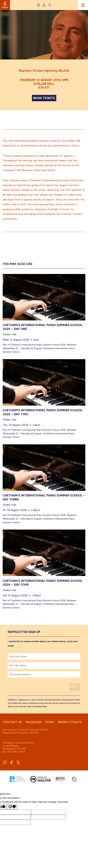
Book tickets (44, 98)
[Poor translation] (12, 807)
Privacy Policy (41, 706)
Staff (50, 722)
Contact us (12, 722)
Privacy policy (70, 722)
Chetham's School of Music (5, 5)
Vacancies (34, 722)
